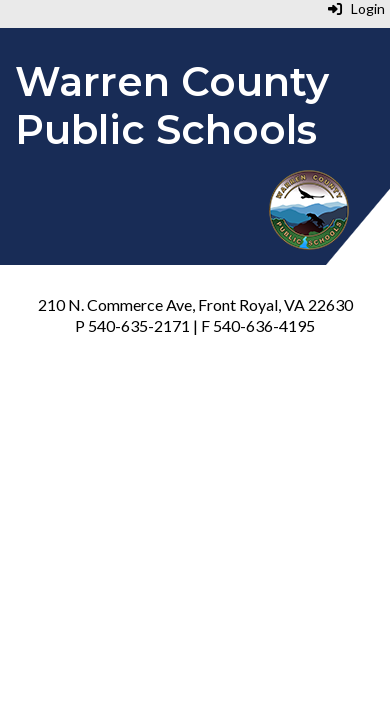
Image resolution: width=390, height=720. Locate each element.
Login (356, 8)
